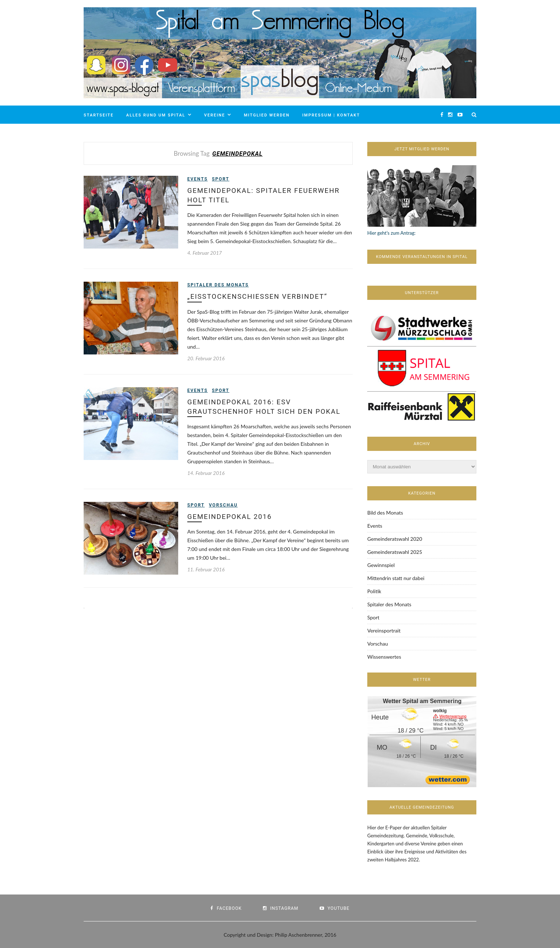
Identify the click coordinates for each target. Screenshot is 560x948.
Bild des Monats (385, 513)
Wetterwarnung (453, 716)
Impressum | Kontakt (331, 115)
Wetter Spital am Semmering (422, 701)
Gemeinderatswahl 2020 (395, 539)
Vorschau (223, 506)
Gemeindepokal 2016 (230, 517)
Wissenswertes (384, 657)
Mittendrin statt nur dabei (396, 578)
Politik (374, 591)
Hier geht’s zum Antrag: (391, 233)
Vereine (215, 115)
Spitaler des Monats (218, 285)
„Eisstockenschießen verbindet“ (258, 297)
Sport (221, 179)
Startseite (99, 115)
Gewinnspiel (381, 565)
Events (197, 179)
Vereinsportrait (384, 630)
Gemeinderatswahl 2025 (395, 552)
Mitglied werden (267, 115)
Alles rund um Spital (156, 115)
